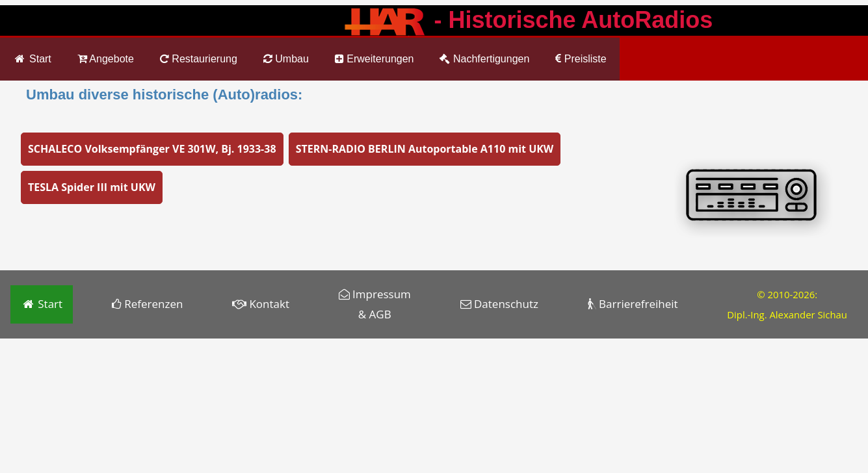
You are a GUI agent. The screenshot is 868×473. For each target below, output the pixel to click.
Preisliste (581, 59)
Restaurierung (199, 59)
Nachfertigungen (484, 59)
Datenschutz (499, 304)
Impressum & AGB (375, 304)
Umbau (286, 59)
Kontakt (261, 304)
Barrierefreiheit (633, 304)
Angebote (106, 59)
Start (32, 59)
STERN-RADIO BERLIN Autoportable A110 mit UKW (425, 149)
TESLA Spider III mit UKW (92, 187)
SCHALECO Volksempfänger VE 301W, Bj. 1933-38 (152, 149)
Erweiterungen (375, 59)
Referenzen (148, 304)
